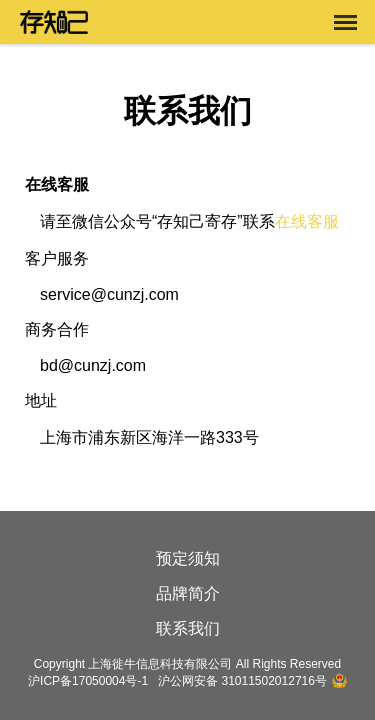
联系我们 (188, 628)
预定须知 (188, 558)
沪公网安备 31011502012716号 (242, 681)
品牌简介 (188, 593)
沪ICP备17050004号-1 (88, 681)
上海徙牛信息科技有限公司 (160, 664)
